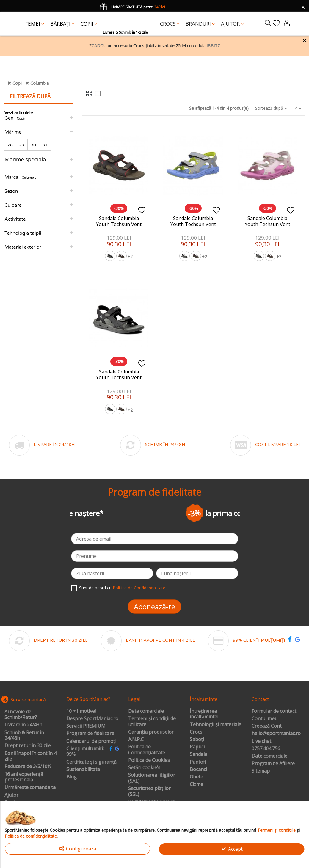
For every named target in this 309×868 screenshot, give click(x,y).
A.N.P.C (136, 740)
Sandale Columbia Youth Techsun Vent (119, 221)
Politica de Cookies (149, 760)
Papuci (197, 747)
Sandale (199, 754)
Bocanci (198, 770)
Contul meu (265, 719)
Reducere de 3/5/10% (28, 767)
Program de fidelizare (90, 734)
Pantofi (198, 762)
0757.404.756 (266, 749)
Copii (17, 83)
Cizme (196, 784)
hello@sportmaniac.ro (276, 734)
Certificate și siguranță (91, 762)
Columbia (40, 83)
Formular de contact (274, 711)
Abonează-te (154, 606)
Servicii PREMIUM (86, 726)
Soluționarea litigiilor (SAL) (152, 778)
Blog (72, 777)
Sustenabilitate (83, 770)
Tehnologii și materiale (215, 725)
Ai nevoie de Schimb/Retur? (21, 715)
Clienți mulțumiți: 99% (85, 752)
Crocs (196, 732)
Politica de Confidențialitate (139, 588)
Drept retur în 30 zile (28, 746)
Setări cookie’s (144, 768)
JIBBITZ (213, 46)
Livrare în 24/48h (23, 725)
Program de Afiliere (273, 764)
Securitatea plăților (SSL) (149, 791)
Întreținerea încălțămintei (204, 714)
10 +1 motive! (81, 711)
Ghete (196, 777)
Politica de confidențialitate (31, 836)
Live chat (261, 741)
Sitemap (261, 771)
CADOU (99, 46)
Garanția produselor (151, 732)
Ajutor (11, 795)
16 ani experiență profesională (24, 777)
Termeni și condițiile (276, 830)
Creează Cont (267, 726)
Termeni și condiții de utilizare (152, 722)
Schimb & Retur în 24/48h (24, 736)
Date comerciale (146, 711)
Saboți (197, 740)
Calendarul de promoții (92, 741)
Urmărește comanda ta (30, 787)
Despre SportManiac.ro (92, 719)
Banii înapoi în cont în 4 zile (30, 756)
